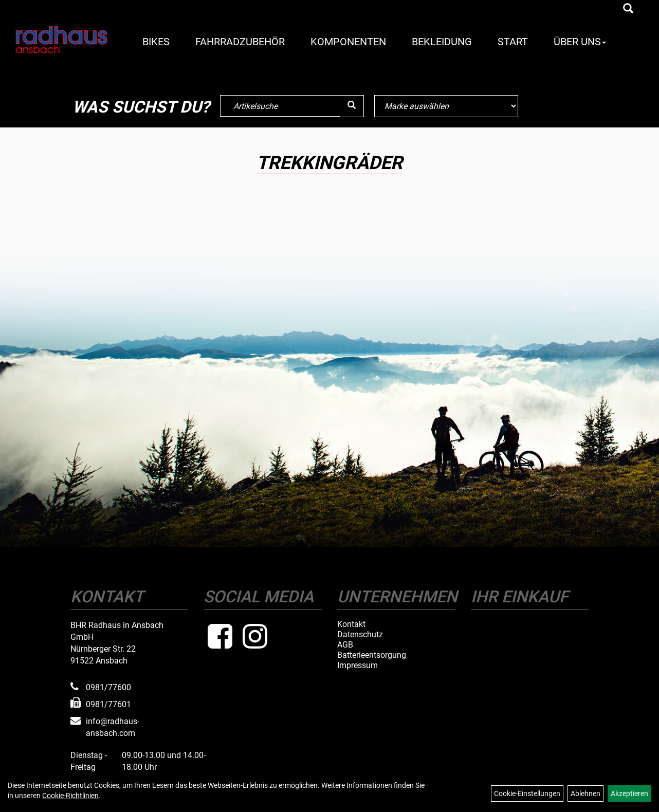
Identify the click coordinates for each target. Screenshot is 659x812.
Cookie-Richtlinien (70, 796)
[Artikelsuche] (628, 9)
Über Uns (580, 42)
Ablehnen (585, 793)
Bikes (156, 42)
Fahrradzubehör (240, 42)
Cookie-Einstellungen (527, 793)
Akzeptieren (629, 793)
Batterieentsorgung (372, 655)
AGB (345, 645)
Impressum (358, 666)
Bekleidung (442, 42)
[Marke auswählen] (446, 106)
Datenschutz (360, 635)
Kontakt (351, 624)
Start (513, 42)
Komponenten (348, 42)
